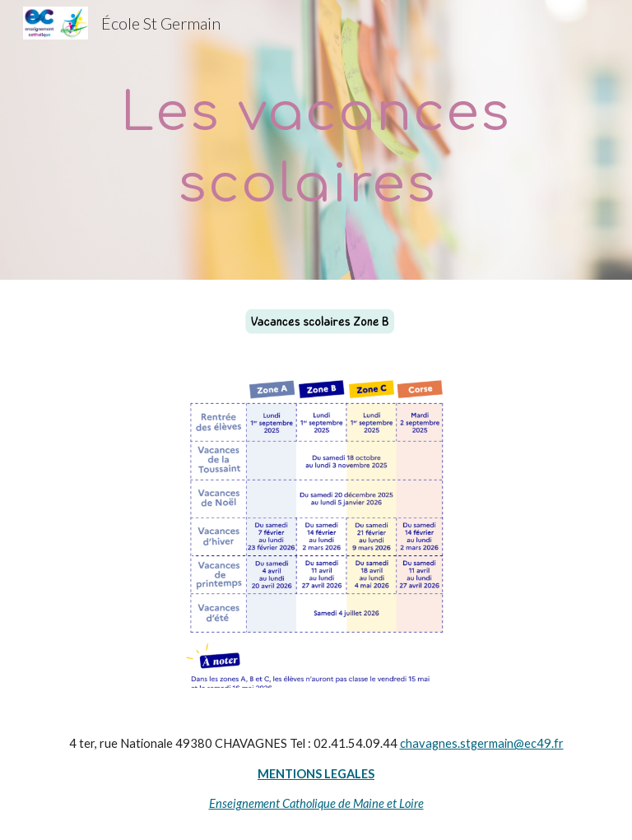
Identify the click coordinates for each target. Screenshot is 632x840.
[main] (316, 140)
